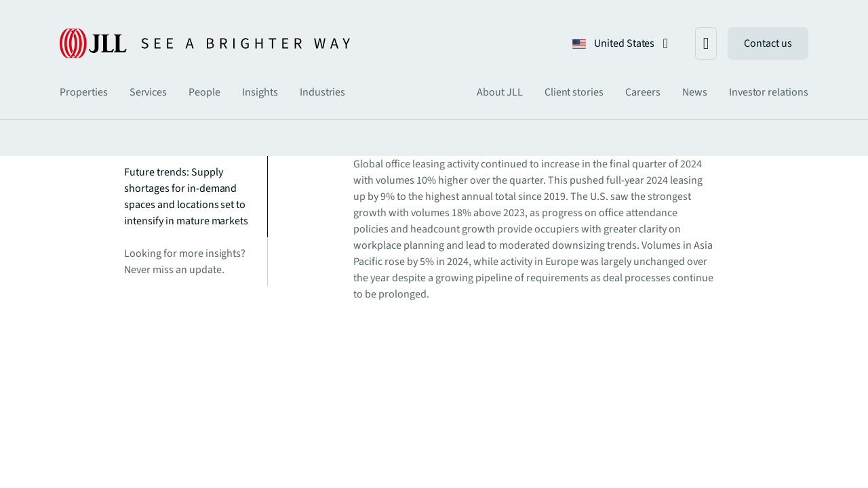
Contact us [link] (768, 43)
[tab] (84, 92)
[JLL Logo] (205, 43)
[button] (620, 43)
